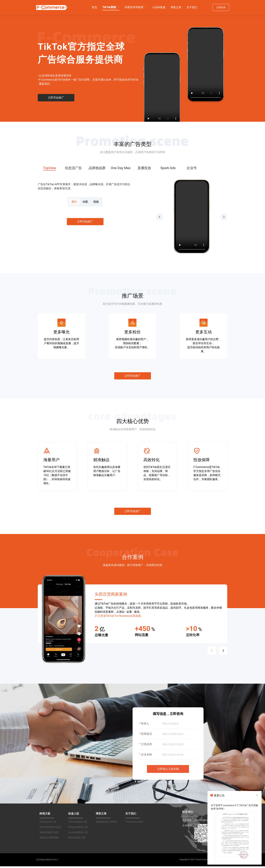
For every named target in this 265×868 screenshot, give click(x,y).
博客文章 (176, 7)
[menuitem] (94, 8)
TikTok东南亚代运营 (50, 830)
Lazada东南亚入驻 (78, 835)
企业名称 (146, 758)
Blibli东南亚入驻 (77, 841)
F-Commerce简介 (135, 825)
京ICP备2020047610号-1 (47, 863)
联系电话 (146, 737)
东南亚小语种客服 (49, 841)
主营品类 (146, 747)
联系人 (145, 727)
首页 (94, 7)
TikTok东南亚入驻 (78, 825)
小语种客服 (159, 7)
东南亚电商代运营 (49, 835)
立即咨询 (221, 7)
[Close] (257, 795)
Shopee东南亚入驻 (78, 830)
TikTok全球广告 (48, 825)
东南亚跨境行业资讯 (106, 825)
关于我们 (192, 7)
